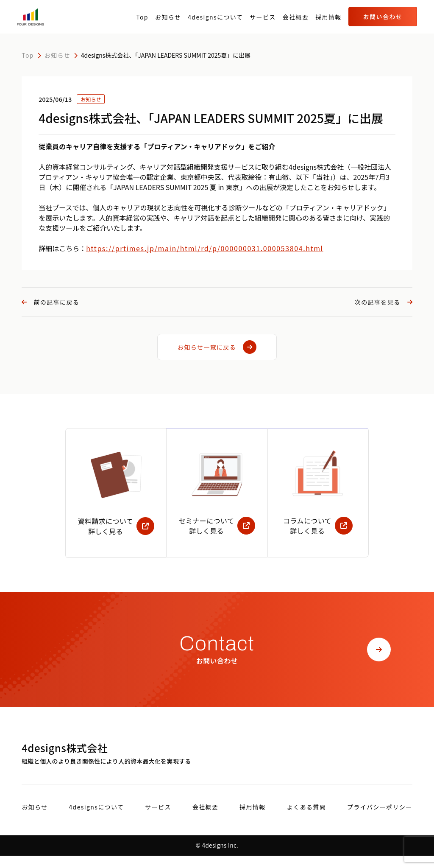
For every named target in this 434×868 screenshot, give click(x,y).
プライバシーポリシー (380, 819)
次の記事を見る (384, 302)
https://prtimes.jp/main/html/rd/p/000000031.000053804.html (205, 248)
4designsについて (215, 17)
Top (142, 17)
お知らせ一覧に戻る (217, 347)
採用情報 (328, 17)
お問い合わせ (383, 17)
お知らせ (168, 17)
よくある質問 (306, 819)
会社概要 (296, 17)
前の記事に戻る (50, 302)
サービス (263, 17)
